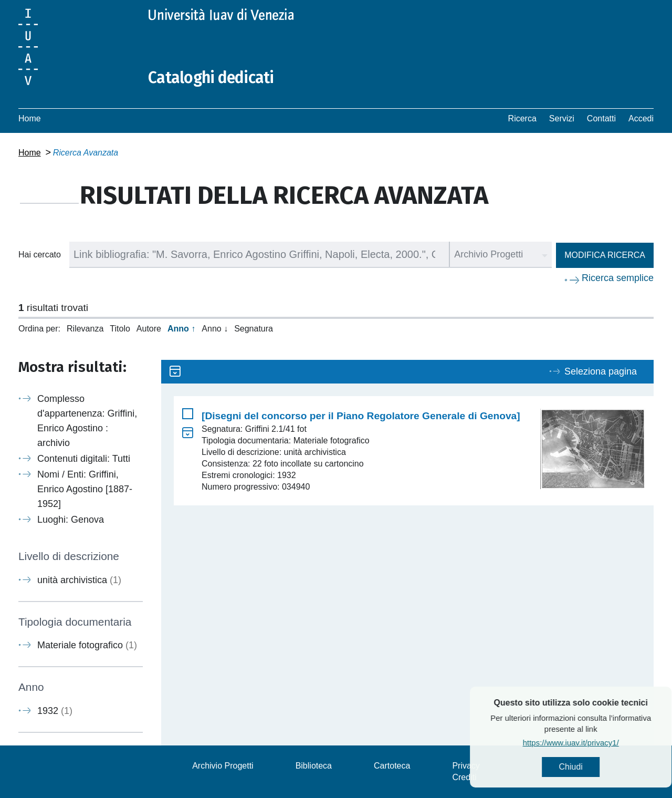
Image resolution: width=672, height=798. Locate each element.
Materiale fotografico (87, 645)
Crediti (464, 777)
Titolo (120, 329)
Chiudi (600, 767)
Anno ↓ (215, 329)
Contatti (601, 118)
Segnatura (254, 329)
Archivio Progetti (223, 766)
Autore (149, 329)
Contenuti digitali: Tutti (84, 459)
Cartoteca (392, 766)
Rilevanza (85, 329)
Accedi (641, 118)
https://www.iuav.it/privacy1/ (600, 743)
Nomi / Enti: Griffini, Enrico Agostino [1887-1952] (85, 489)
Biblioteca (314, 766)
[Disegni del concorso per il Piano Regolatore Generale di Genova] (361, 416)
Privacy (466, 766)
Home (30, 118)
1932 (55, 711)
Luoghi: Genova (71, 520)
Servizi (562, 118)
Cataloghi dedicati (211, 78)
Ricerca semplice (618, 278)
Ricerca (522, 118)
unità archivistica (79, 580)
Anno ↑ (181, 329)
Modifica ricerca (605, 255)
